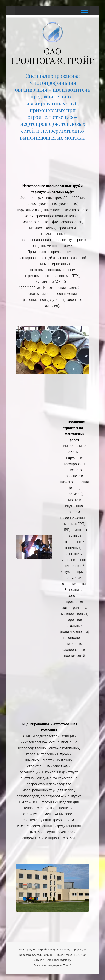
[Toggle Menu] (84, 11)
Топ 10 (67, 965)
